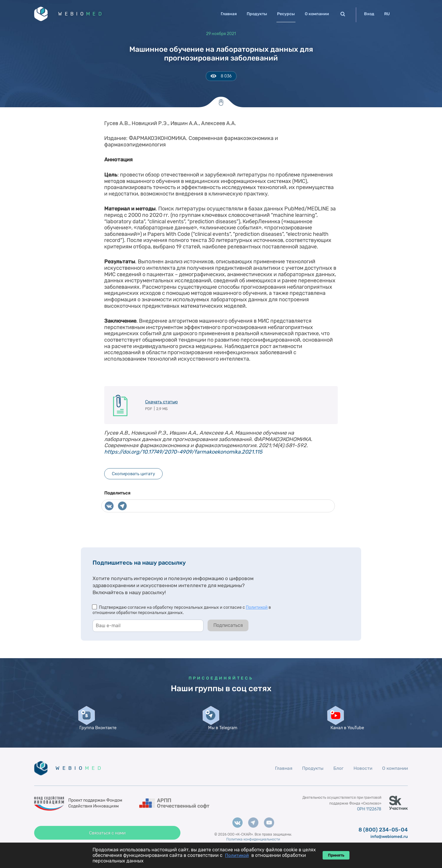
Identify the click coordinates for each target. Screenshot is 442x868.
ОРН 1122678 (368, 822)
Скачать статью (161, 403)
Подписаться (228, 627)
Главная (229, 14)
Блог (337, 781)
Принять (336, 855)
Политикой (257, 609)
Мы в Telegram (221, 735)
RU (387, 14)
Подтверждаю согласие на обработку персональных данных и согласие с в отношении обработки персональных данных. (182, 612)
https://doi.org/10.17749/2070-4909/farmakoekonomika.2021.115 (183, 453)
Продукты (257, 14)
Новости (362, 781)
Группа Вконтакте (96, 738)
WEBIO (85, 15)
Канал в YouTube (346, 738)
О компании (317, 14)
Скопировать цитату (133, 475)
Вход (369, 14)
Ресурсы (286, 14)
